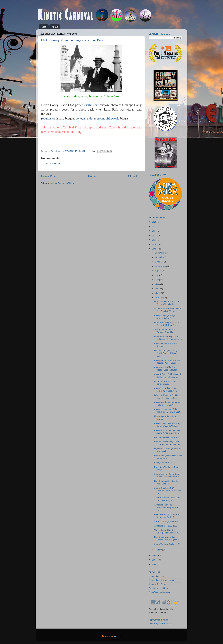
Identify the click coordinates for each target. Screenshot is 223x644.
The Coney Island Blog (159, 588)
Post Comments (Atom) (64, 183)
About (55, 27)
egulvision (49, 118)
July (157, 275)
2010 (154, 244)
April (157, 289)
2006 (154, 564)
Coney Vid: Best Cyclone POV (167, 544)
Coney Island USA (156, 577)
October (159, 262)
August (158, 271)
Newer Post (48, 176)
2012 (154, 236)
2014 (154, 231)
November (160, 257)
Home (92, 176)
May (157, 284)
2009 (154, 249)
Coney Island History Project (161, 580)
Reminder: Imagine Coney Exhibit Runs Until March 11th (166, 353)
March (158, 293)
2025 (154, 222)
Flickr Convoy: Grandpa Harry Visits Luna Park (72, 40)
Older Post (135, 176)
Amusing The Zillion (157, 584)
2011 (154, 240)
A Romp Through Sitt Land (166, 522)
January (159, 550)
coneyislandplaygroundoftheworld (98, 118)
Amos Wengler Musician (160, 592)
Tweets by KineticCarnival (160, 624)
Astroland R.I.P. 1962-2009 (166, 526)
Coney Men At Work (163, 463)
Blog (44, 27)
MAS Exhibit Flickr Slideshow (167, 438)
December (160, 253)
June (157, 280)
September (160, 266)
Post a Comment (52, 164)
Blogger (117, 636)
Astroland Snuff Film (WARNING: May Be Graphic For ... (168, 508)
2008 (154, 556)
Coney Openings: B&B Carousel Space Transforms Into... (168, 491)
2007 (154, 560)
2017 (154, 227)
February (159, 298)
